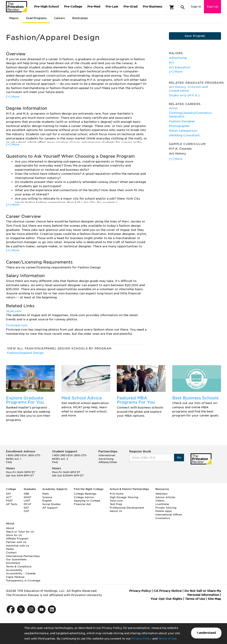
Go (179, 457)
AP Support (50, 508)
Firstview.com (17, 325)
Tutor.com (116, 501)
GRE (26, 494)
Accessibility (14, 570)
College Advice (84, 497)
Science (47, 497)
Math (46, 494)
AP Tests (12, 504)
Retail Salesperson (183, 131)
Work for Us (14, 535)
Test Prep (116, 504)
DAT (26, 508)
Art (171, 62)
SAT (8, 494)
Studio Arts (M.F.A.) (184, 95)
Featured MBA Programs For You (136, 400)
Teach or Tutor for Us (20, 532)
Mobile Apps (164, 511)
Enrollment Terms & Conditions (19, 565)
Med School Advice (82, 398)
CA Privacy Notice (168, 591)
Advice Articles (165, 497)
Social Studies (51, 504)
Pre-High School (46, 7)
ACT (9, 497)
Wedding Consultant (184, 135)
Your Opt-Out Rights (166, 599)
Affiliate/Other (108, 462)
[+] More (13, 97)
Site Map (214, 599)
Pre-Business (153, 7)
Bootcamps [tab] (80, 18)
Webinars (161, 494)
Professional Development (127, 508)
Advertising (178, 58)
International (107, 455)
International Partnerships (23, 556)
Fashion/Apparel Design (25, 353)
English (47, 501)
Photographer (179, 126)
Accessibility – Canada (21, 573)
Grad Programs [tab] (36, 18)
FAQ (9, 462)
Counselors (163, 518)
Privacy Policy (141, 639)
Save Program (195, 36)
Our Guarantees (16, 559)
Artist (173, 108)
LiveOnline (162, 504)
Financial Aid (82, 504)
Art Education (180, 67)
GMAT (27, 497)
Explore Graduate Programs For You (25, 400)
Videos (160, 501)
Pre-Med (94, 7)
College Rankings (85, 494)
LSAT (27, 501)
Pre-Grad (130, 7)
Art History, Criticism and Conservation (188, 89)
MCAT (27, 504)
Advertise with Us (18, 546)
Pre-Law (112, 7)
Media (10, 549)
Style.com (14, 311)
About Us (116, 511)
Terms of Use (167, 639)
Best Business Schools (195, 398)
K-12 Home (117, 494)
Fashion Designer (182, 121)
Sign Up (212, 7)
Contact (11, 553)
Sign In (196, 7)
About (10, 528)
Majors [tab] (14, 18)
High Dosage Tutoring (124, 497)
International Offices (169, 515)
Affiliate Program (17, 539)
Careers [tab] (59, 18)
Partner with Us (16, 542)
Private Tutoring (166, 508)
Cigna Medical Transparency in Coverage (23, 579)
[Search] (183, 7)
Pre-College (73, 7)
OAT (26, 511)
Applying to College (87, 501)
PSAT (9, 501)
